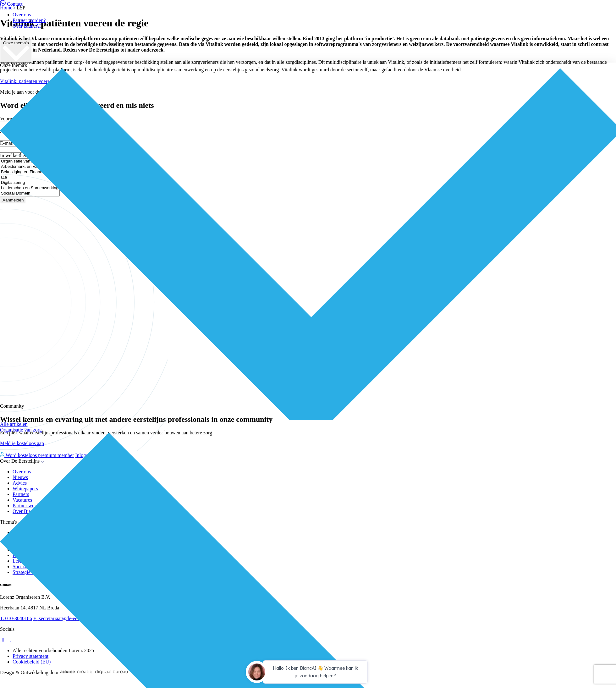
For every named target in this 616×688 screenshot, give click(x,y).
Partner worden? (29, 20)
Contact (11, 4)
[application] (308, 673)
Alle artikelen (14, 424)
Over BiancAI (27, 26)
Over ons (22, 15)
